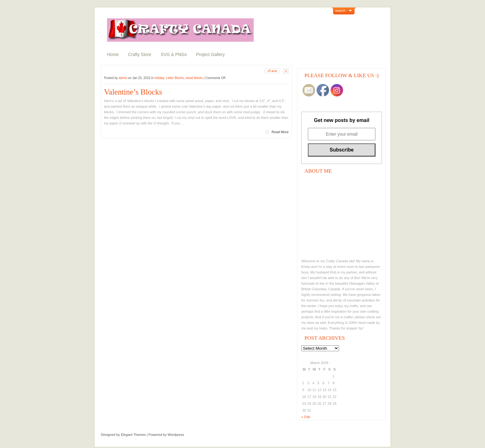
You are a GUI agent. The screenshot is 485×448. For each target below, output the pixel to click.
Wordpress (176, 435)
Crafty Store (140, 54)
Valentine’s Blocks (133, 92)
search (340, 11)
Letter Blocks (175, 78)
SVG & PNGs (174, 54)
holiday (159, 78)
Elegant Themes (133, 435)
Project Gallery (210, 54)
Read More (280, 132)
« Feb (306, 417)
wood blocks (194, 78)
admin (123, 78)
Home (113, 54)
